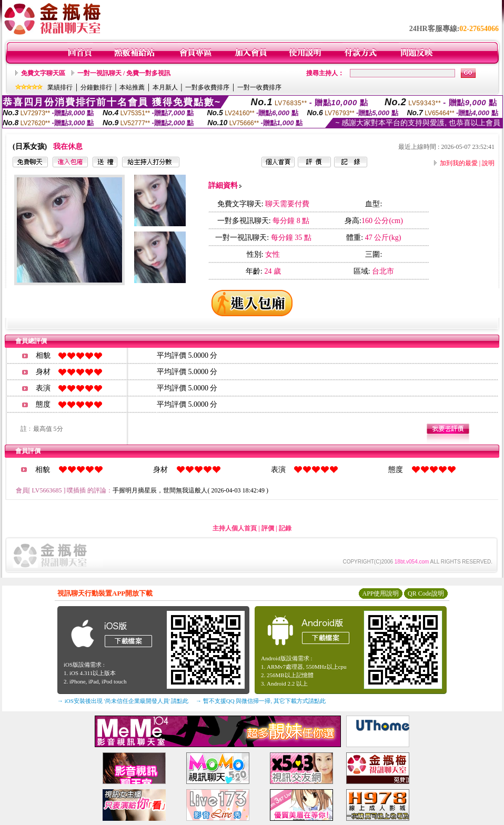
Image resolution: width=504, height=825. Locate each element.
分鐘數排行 (96, 87)
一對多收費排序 (207, 87)
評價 (268, 528)
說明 (488, 163)
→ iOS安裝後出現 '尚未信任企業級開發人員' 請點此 (123, 701)
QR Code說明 (426, 593)
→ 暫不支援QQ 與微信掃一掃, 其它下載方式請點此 (261, 701)
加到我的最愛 (459, 163)
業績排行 (60, 87)
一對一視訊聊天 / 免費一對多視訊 (124, 73)
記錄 (285, 528)
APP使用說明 (380, 593)
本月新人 (165, 87)
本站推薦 (132, 87)
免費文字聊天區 (43, 73)
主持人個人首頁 (235, 528)
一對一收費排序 (259, 87)
